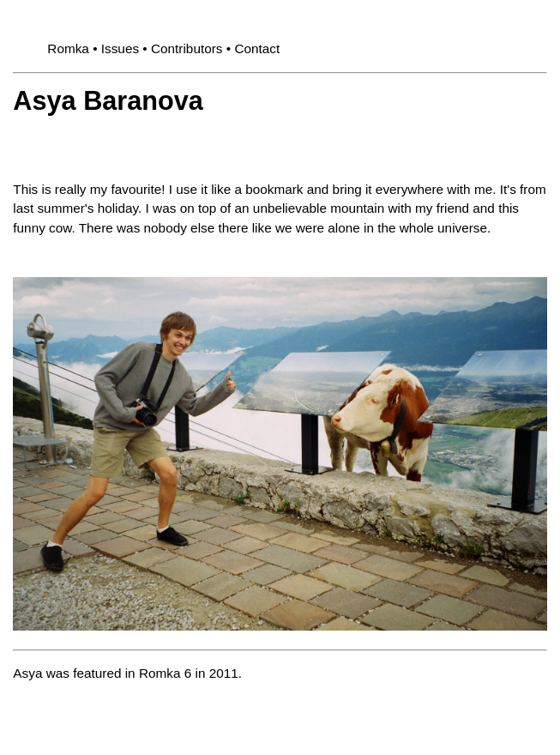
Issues (120, 48)
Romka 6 (165, 673)
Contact (257, 48)
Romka (68, 48)
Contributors (187, 48)
